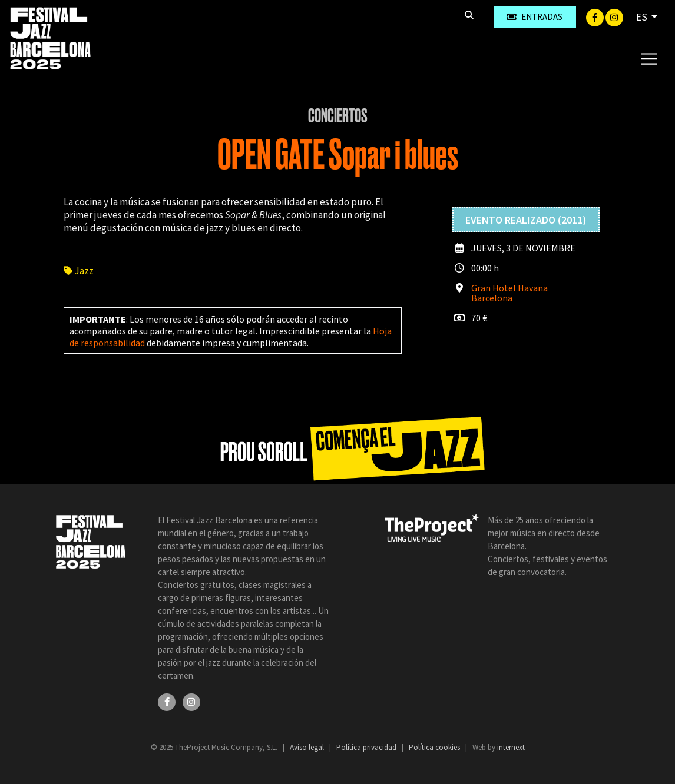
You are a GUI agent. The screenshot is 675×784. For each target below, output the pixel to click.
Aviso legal (308, 747)
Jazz (79, 271)
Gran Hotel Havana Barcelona (509, 293)
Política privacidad (367, 747)
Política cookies (435, 747)
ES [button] (643, 17)
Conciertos (338, 116)
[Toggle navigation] (649, 58)
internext (511, 747)
